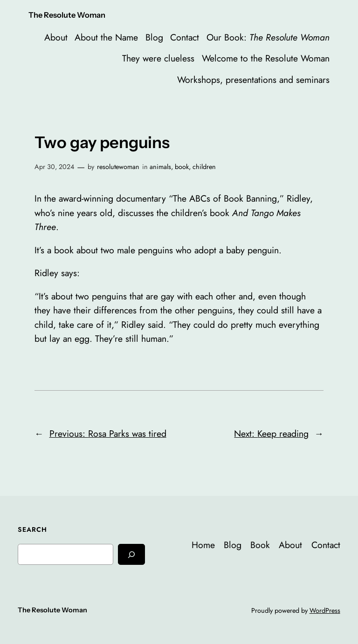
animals (160, 167)
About (56, 37)
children (204, 167)
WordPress (325, 610)
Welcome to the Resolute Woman (266, 58)
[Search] (131, 554)
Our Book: (268, 37)
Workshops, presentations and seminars (253, 80)
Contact (185, 37)
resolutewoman (118, 167)
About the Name (106, 37)
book (182, 167)
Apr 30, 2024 (54, 167)
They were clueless (158, 58)
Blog (154, 37)
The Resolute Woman (67, 15)
